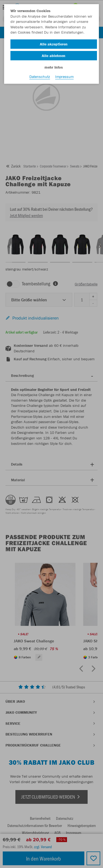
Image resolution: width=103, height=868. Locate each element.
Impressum (64, 77)
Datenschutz (40, 77)
